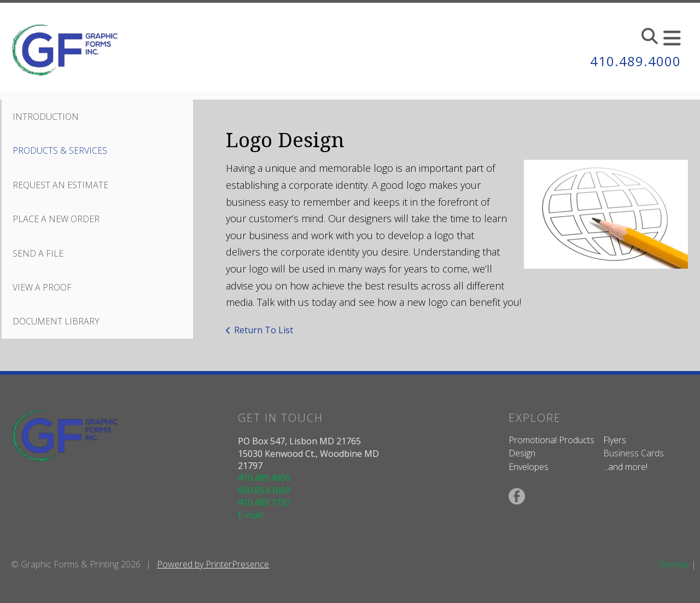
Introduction (46, 117)
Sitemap (673, 564)
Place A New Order (56, 219)
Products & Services (60, 150)
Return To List (264, 330)
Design (522, 453)
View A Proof (42, 287)
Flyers (615, 440)
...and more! (625, 467)
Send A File (38, 253)
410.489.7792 (264, 502)
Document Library (56, 321)
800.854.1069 (264, 490)
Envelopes (529, 467)
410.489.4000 (635, 61)
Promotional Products (552, 440)
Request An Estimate (60, 185)
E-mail (250, 515)
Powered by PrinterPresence (213, 564)
